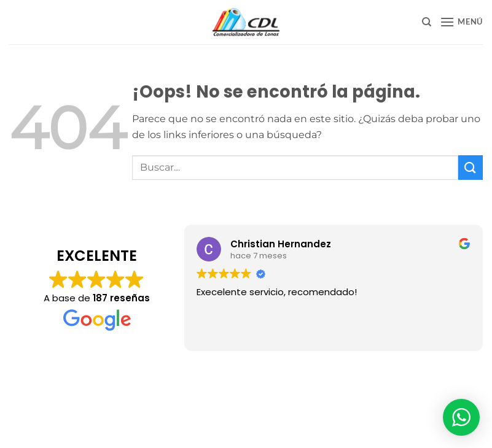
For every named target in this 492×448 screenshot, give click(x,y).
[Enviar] (471, 167)
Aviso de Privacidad (246, 373)
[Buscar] (427, 22)
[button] (461, 22)
